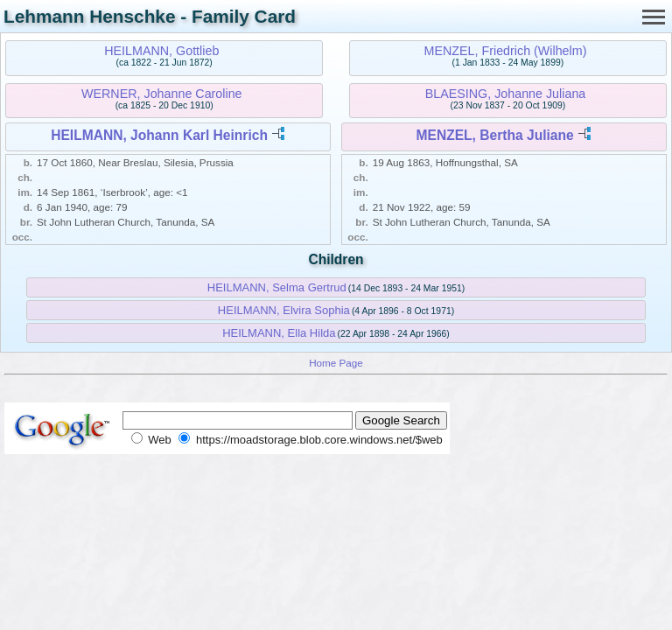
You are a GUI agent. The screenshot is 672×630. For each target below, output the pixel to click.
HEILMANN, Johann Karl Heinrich (159, 135)
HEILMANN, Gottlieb (161, 51)
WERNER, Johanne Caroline (162, 94)
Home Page (336, 363)
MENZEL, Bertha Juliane (494, 135)
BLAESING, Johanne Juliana (506, 94)
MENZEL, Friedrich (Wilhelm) (506, 51)
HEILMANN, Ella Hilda (279, 333)
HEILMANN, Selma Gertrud (277, 287)
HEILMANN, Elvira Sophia (284, 310)
